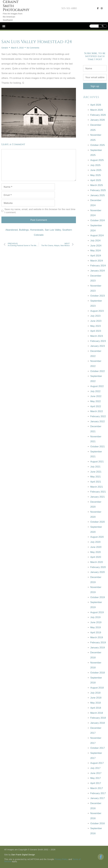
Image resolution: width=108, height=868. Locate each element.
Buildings (24, 230)
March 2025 (97, 185)
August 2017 (97, 763)
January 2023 (98, 346)
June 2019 (96, 622)
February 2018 (98, 718)
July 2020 (95, 542)
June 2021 (96, 472)
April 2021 (96, 482)
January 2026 (98, 120)
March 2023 (97, 336)
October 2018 (98, 673)
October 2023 (98, 296)
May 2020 (96, 552)
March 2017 (97, 788)
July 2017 (95, 768)
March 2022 (97, 411)
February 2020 (98, 567)
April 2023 (96, 331)
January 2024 (98, 271)
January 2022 (98, 421)
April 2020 (96, 557)
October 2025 (98, 145)
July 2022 (95, 391)
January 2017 (98, 798)
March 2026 (97, 110)
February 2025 (98, 190)
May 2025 (96, 175)
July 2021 (95, 467)
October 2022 (98, 371)
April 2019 (96, 633)
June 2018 (96, 698)
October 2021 (98, 447)
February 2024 (98, 266)
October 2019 (98, 597)
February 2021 (98, 492)
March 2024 (97, 261)
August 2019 (97, 612)
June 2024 (96, 246)
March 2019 (97, 637)
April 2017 (96, 783)
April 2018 (96, 708)
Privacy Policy (61, 859)
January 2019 (98, 648)
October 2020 (98, 522)
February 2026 (98, 115)
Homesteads (37, 230)
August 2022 (97, 386)
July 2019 (95, 617)
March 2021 (97, 487)
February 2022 (98, 416)
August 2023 (97, 311)
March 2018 (97, 713)
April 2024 (96, 256)
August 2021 (97, 462)
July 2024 (95, 241)
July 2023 (95, 316)
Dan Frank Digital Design (23, 855)
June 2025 (96, 170)
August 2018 (97, 688)
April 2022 (96, 406)
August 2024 (97, 235)
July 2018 (95, 693)
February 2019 (98, 643)
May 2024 (96, 251)
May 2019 (96, 627)
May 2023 (96, 326)
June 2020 (96, 547)
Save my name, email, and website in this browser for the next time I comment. (40, 211)
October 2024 (98, 220)
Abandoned (12, 230)
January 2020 (98, 572)
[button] (4, 26)
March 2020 (97, 562)
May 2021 (96, 477)
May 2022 (96, 401)
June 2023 (96, 321)
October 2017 (98, 748)
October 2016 (98, 823)
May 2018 (96, 703)
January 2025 (98, 195)
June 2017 (96, 773)
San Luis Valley (53, 230)
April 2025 (96, 180)
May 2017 (96, 778)
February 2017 (98, 793)
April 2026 (96, 105)
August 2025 (97, 160)
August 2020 (97, 537)
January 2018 (98, 723)
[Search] (103, 26)
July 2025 (95, 165)
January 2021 (98, 497)
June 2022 (96, 396)
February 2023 (98, 341)
